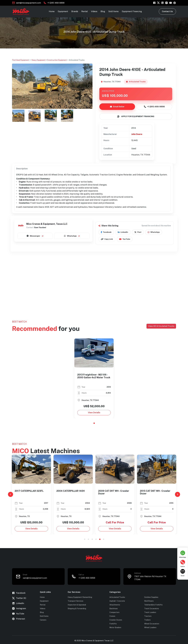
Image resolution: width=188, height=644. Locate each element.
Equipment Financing (132, 11)
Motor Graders (115, 627)
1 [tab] (94, 423)
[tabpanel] (94, 378)
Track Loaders (150, 612)
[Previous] (11, 494)
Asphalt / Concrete (117, 601)
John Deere (137, 134)
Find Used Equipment (21, 60)
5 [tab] (100, 539)
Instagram (19, 608)
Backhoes (114, 609)
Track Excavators (152, 609)
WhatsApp (72, 236)
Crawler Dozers (116, 620)
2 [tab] (88, 539)
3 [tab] (92, 539)
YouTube (125, 239)
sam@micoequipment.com (28, 3)
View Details (94, 413)
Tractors (148, 616)
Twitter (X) (19, 598)
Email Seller (117, 107)
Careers (43, 620)
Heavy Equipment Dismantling (80, 597)
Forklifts (113, 624)
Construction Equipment (57, 60)
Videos (94, 11)
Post (138, 232)
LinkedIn (123, 232)
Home (52, 11)
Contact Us (167, 11)
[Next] (177, 494)
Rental (85, 11)
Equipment (63, 11)
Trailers (147, 620)
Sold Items (113, 11)
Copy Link (107, 239)
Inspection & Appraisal (77, 605)
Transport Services (75, 601)
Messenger (35, 236)
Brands (75, 11)
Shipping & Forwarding (77, 609)
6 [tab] (104, 539)
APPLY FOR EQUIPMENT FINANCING (136, 116)
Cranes (112, 616)
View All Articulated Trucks (161, 326)
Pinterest (19, 619)
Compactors (114, 612)
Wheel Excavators (152, 624)
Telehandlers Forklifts (153, 605)
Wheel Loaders (150, 627)
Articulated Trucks (77, 60)
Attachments (115, 605)
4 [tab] (96, 539)
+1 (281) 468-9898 (56, 3)
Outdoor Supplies (151, 597)
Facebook (106, 232)
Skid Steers (149, 601)
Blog (103, 11)
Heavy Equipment (38, 60)
